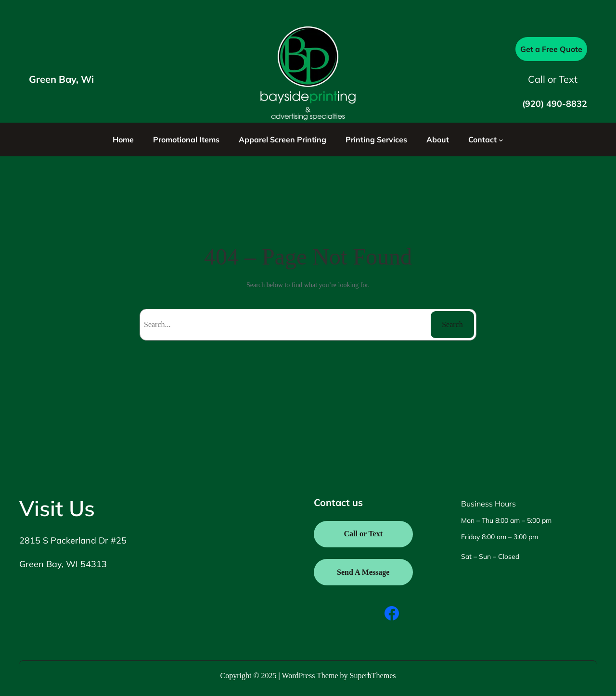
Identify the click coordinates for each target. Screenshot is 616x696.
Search (452, 324)
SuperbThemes (373, 676)
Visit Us (57, 508)
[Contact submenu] (501, 139)
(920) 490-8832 (555, 104)
